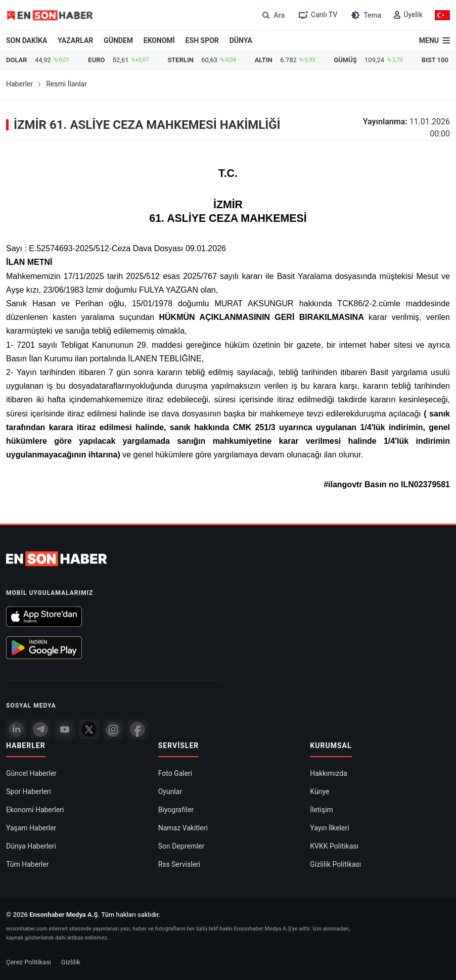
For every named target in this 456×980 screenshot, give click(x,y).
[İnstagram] (113, 729)
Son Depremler (181, 846)
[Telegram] (40, 729)
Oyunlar (170, 791)
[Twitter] (89, 729)
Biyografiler (176, 810)
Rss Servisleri (179, 864)
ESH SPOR (202, 40)
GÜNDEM (118, 40)
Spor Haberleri (29, 791)
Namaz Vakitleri (183, 828)
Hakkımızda (328, 773)
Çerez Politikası (29, 962)
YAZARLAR (75, 40)
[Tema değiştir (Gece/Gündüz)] (365, 15)
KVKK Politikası (334, 846)
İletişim (322, 810)
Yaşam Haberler (31, 828)
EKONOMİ (159, 40)
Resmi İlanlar (66, 84)
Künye (320, 791)
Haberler (19, 84)
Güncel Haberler (31, 773)
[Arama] (272, 15)
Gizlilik (71, 962)
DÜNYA (241, 40)
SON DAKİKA (27, 40)
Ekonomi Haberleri (35, 810)
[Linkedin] (16, 729)
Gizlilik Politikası (335, 864)
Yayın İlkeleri (329, 828)
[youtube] (65, 729)
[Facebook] (138, 729)
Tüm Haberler (27, 864)
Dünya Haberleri (31, 846)
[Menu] (435, 40)
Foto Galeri (175, 773)
